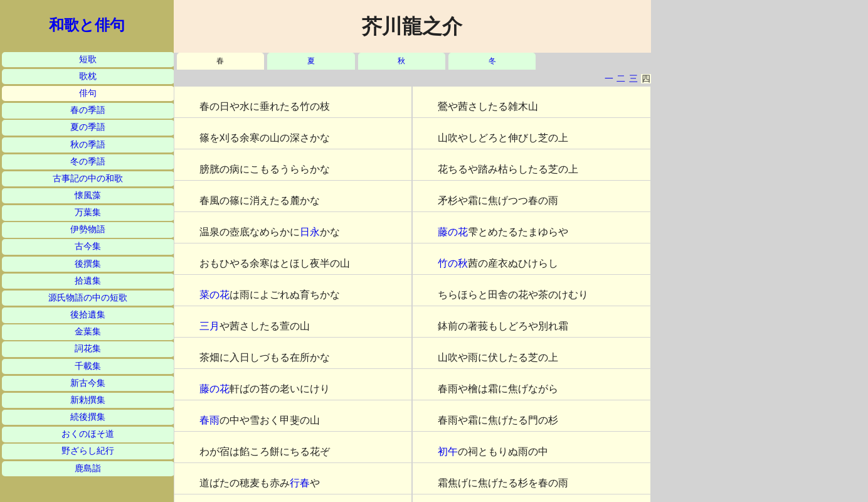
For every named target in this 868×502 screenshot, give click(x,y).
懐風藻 (88, 195)
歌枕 (88, 76)
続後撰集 (88, 417)
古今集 (88, 246)
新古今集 (88, 383)
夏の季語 (88, 127)
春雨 (209, 420)
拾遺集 (88, 281)
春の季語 (88, 110)
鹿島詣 (88, 468)
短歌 (88, 59)
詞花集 (88, 349)
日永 (310, 232)
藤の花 (214, 389)
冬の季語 (88, 162)
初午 (448, 451)
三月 (209, 326)
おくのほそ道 (88, 434)
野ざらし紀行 (88, 451)
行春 (300, 483)
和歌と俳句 (87, 25)
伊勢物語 (88, 229)
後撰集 (88, 264)
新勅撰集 (88, 400)
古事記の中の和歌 (88, 179)
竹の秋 (453, 263)
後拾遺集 (88, 315)
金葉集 (88, 332)
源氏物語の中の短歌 (88, 298)
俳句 (88, 93)
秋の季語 (88, 145)
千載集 (88, 366)
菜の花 (214, 295)
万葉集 (88, 212)
